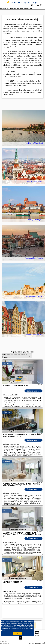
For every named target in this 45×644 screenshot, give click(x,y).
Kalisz (5, 560)
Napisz (43, 643)
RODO (3, 630)
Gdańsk (5, 511)
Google (4, 623)
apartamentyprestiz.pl (22, 2)
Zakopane (6, 364)
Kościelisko (7, 413)
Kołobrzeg (6, 462)
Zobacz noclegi (34, 391)
